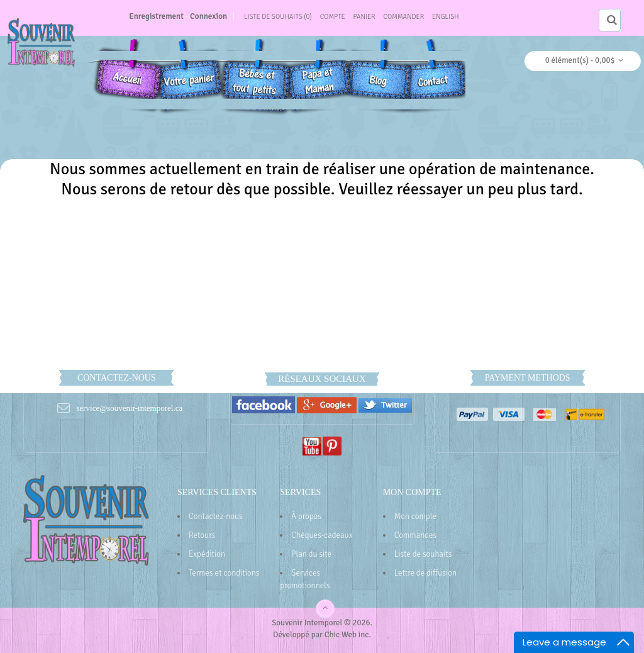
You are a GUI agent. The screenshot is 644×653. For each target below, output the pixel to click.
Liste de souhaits (423, 554)
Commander (404, 17)
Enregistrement (156, 16)
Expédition (207, 554)
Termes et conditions (224, 573)
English (446, 17)
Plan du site (311, 554)
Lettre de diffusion (425, 573)
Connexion (208, 16)
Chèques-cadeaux (322, 535)
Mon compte (416, 516)
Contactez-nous (216, 516)
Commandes (416, 535)
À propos (306, 516)
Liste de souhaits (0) (278, 17)
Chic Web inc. (348, 635)
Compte (333, 17)
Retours (202, 535)
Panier (364, 17)
